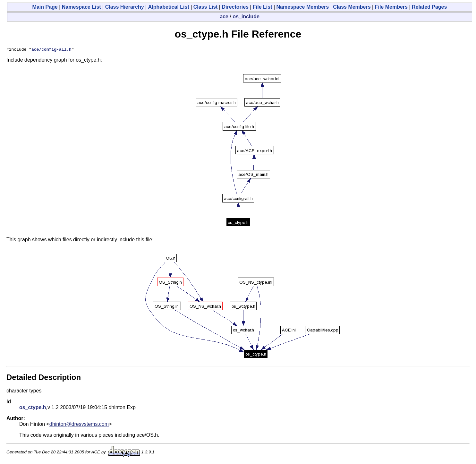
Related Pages (429, 7)
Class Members (352, 7)
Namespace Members (303, 7)
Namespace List (81, 7)
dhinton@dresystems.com (79, 425)
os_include (246, 17)
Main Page (45, 7)
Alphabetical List (169, 7)
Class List (206, 7)
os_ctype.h (33, 408)
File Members (391, 7)
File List (262, 7)
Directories (235, 7)
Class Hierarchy (125, 7)
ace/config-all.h (51, 50)
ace (224, 17)
